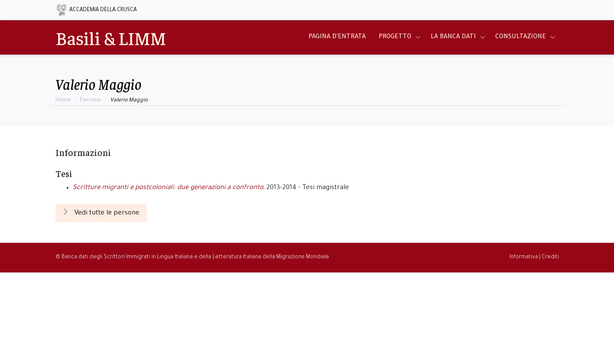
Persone (91, 101)
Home (63, 101)
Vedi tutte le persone (101, 213)
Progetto (395, 37)
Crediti (550, 257)
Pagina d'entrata (337, 37)
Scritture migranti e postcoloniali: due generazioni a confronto (168, 188)
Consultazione (521, 37)
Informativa (524, 257)
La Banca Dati (453, 37)
